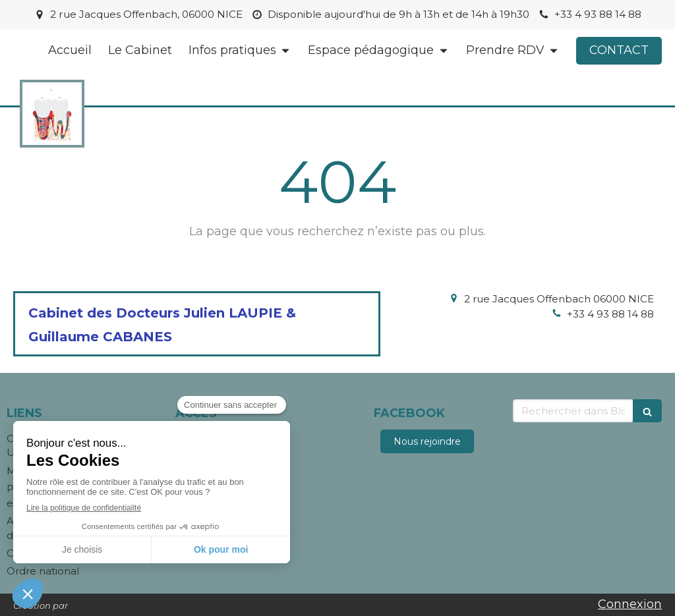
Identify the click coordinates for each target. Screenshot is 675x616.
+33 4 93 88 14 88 (610, 314)
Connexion (630, 604)
